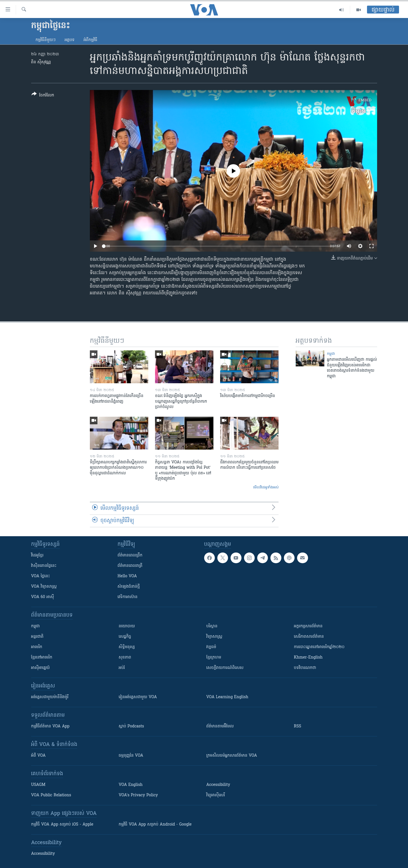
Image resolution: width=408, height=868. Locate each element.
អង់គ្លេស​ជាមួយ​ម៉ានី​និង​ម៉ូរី (50, 697)
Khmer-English (308, 658)
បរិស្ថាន (212, 626)
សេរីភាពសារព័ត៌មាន (309, 637)
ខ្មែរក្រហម (214, 658)
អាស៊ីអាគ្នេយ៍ (41, 668)
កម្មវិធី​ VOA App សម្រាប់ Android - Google (155, 825)
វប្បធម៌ (211, 647)
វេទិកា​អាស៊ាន (128, 597)
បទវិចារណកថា (305, 668)
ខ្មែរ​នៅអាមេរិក (42, 658)
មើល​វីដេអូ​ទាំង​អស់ (266, 487)
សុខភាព (125, 658)
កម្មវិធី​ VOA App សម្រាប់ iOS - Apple (62, 825)
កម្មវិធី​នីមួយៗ (46, 40)
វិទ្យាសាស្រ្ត (214, 637)
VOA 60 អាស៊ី (43, 597)
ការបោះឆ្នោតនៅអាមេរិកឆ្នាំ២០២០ (319, 647)
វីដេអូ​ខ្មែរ (37, 555)
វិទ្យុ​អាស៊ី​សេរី (216, 795)
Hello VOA (127, 576)
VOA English (131, 785)
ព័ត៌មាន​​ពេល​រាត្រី (130, 566)
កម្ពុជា (331, 354)
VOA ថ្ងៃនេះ (41, 576)
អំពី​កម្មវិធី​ (90, 40)
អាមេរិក (37, 647)
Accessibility (218, 785)
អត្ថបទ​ (70, 40)
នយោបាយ (127, 626)
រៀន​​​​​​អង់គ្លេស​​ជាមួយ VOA (138, 697)
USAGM (38, 785)
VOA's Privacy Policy (138, 795)
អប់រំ (122, 668)
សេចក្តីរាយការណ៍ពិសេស (225, 668)
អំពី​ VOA (38, 756)
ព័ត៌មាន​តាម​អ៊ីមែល (220, 726)
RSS (298, 726)
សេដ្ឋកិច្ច (125, 637)
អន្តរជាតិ (37, 637)
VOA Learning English (227, 697)
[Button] (43, 96)
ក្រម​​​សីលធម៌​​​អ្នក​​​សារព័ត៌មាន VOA (232, 756)
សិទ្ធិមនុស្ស (127, 647)
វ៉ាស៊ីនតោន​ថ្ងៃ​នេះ (44, 566)
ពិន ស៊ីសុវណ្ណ (41, 62)
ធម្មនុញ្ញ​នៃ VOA (131, 756)
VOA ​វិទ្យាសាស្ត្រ (44, 587)
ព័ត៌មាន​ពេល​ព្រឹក (130, 555)
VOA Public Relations (51, 795)
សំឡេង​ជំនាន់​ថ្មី (129, 587)
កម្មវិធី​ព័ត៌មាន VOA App (50, 726)
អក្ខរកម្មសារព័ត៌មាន (308, 626)
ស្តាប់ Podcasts (131, 726)
